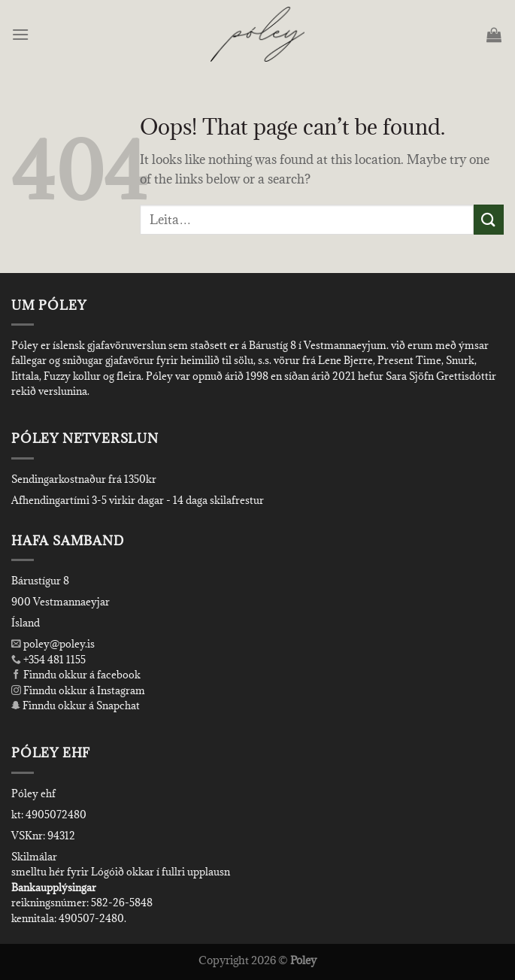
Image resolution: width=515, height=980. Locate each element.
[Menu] (21, 34)
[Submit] (489, 219)
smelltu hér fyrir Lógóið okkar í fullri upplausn (121, 872)
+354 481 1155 (53, 660)
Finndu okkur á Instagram (78, 690)
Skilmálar (34, 857)
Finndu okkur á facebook (76, 675)
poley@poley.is (53, 644)
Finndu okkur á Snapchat (76, 705)
